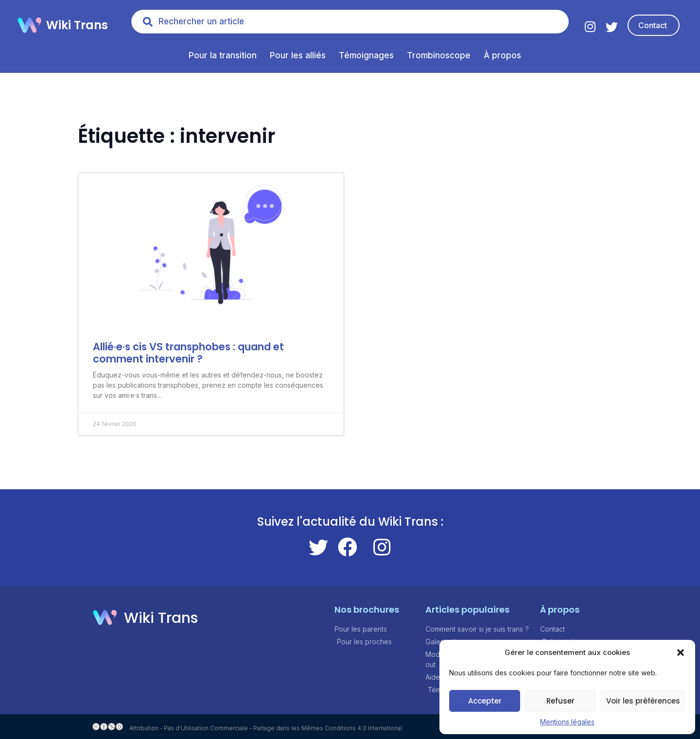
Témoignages (366, 55)
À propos (502, 55)
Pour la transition (223, 55)
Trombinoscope (439, 55)
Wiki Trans (77, 25)
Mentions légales (567, 722)
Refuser (560, 701)
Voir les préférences (643, 701)
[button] (681, 653)
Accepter (485, 701)
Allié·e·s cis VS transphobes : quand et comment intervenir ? (188, 353)
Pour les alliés (298, 55)
